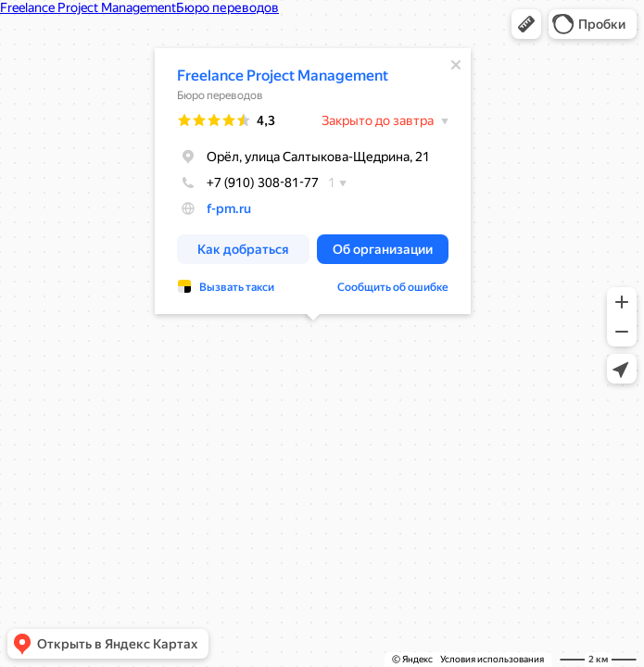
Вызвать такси (237, 287)
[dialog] (313, 181)
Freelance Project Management (283, 76)
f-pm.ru (229, 208)
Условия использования (492, 659)
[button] (526, 24)
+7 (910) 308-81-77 (248, 182)
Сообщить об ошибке (393, 287)
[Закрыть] (456, 65)
